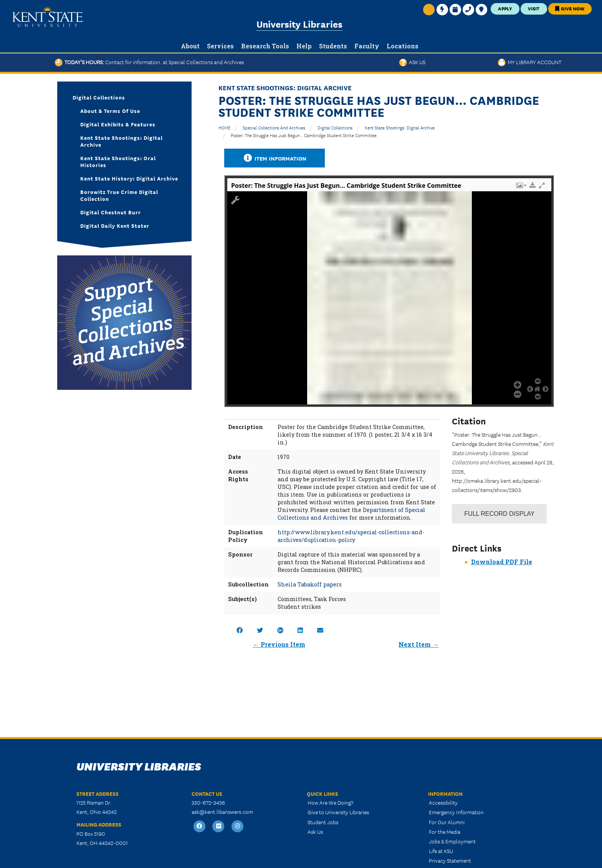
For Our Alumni (447, 822)
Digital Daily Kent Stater (115, 225)
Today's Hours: (149, 62)
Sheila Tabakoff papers (310, 584)
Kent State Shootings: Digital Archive (400, 127)
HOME (224, 127)
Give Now (570, 8)
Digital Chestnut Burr (111, 212)
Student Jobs (323, 822)
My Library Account (530, 62)
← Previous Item (279, 644)
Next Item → (418, 644)
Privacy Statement (450, 860)
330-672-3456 (208, 802)
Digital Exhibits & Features (118, 124)
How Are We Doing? (330, 802)
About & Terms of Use (110, 111)
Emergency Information (456, 812)
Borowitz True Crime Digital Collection (119, 195)
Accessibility (443, 802)
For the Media (445, 832)
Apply (505, 8)
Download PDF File (502, 562)
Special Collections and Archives (274, 127)
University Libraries (299, 24)
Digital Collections (335, 127)
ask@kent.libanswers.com (222, 812)
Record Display (499, 514)
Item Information (275, 158)
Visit (534, 8)
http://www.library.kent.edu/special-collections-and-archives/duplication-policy (351, 536)
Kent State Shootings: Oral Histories (118, 161)
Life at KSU (441, 851)
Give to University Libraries (338, 812)
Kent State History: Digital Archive (129, 178)
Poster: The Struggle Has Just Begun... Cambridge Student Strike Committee (304, 135)
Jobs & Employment (452, 841)
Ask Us (412, 62)
